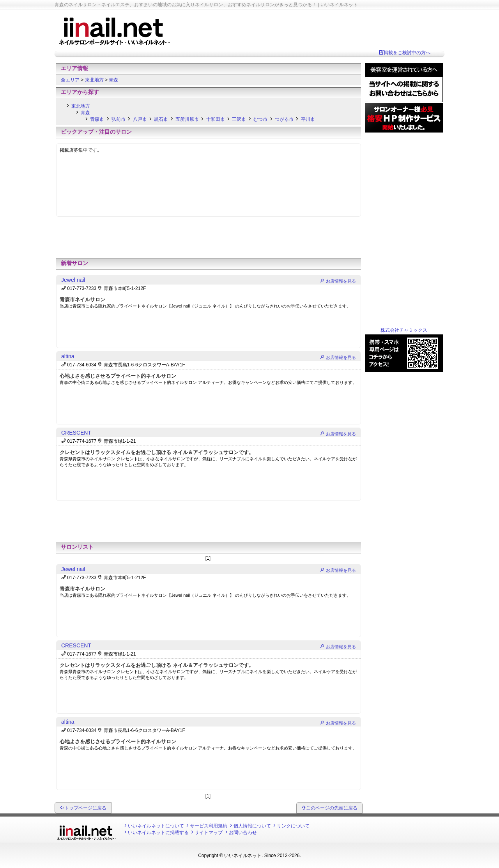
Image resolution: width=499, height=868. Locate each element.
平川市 (308, 119)
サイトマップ (209, 833)
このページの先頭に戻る (332, 808)
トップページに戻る (85, 808)
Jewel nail (73, 280)
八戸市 (140, 119)
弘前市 (119, 119)
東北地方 (95, 80)
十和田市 (216, 119)
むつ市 (260, 119)
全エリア (71, 80)
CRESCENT (76, 433)
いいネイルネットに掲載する (158, 833)
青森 (113, 80)
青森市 (97, 119)
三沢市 (239, 119)
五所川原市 (187, 119)
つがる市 (284, 119)
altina (68, 356)
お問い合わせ (243, 833)
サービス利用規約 (209, 826)
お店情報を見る (341, 281)
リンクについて (293, 826)
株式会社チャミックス (404, 330)
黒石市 (161, 119)
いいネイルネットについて (156, 826)
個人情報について (252, 826)
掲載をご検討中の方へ (407, 53)
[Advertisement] (209, 239)
